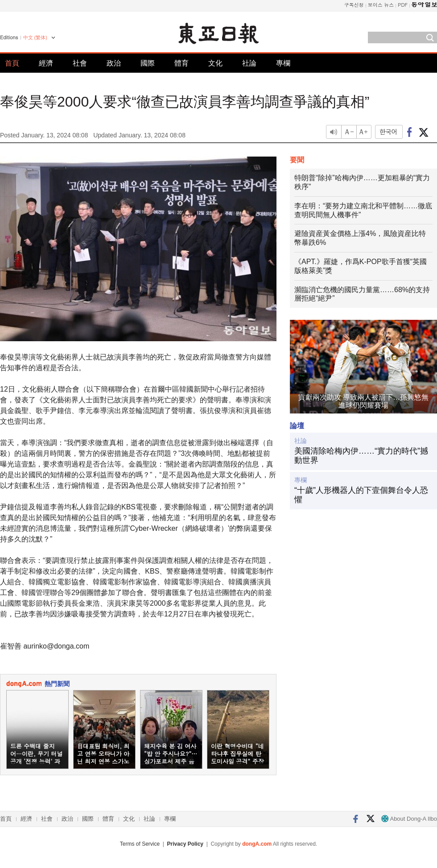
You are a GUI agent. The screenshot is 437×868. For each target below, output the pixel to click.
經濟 (46, 63)
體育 (181, 63)
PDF (403, 5)
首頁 (12, 63)
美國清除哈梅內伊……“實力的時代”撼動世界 (361, 456)
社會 (80, 63)
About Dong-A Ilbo (409, 819)
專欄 (283, 63)
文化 (215, 63)
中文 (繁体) (35, 37)
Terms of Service (140, 844)
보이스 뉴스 (381, 5)
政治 (114, 63)
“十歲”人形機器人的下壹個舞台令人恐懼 (361, 495)
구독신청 (354, 5)
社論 (249, 63)
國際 (148, 63)
